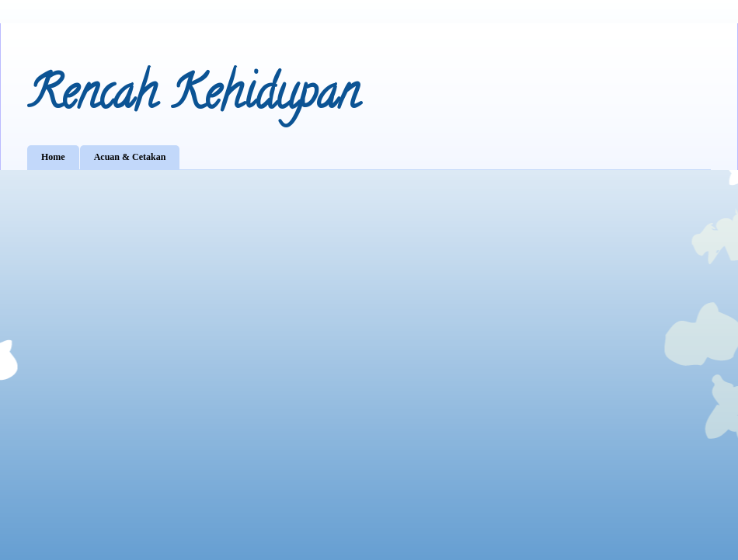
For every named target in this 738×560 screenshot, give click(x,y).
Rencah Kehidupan (193, 98)
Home (53, 157)
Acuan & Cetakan (130, 157)
